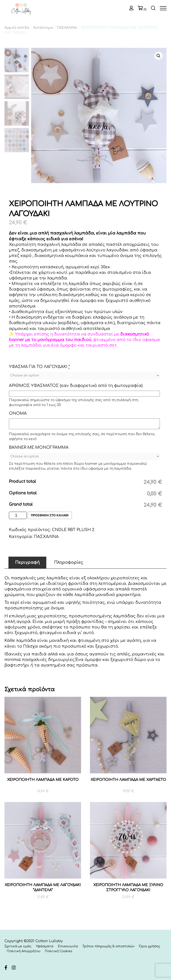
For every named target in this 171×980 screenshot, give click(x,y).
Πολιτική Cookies (59, 951)
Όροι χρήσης (150, 946)
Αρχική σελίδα (17, 28)
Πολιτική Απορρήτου (23, 951)
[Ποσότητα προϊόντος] (18, 515)
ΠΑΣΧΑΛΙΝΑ (67, 28)
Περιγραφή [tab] (27, 562)
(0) (145, 9)
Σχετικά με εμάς (18, 946)
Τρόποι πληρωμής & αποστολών (108, 946)
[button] (159, 56)
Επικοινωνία (68, 946)
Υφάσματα (45, 946)
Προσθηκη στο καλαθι (50, 515)
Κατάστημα (43, 28)
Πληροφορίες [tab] (69, 562)
